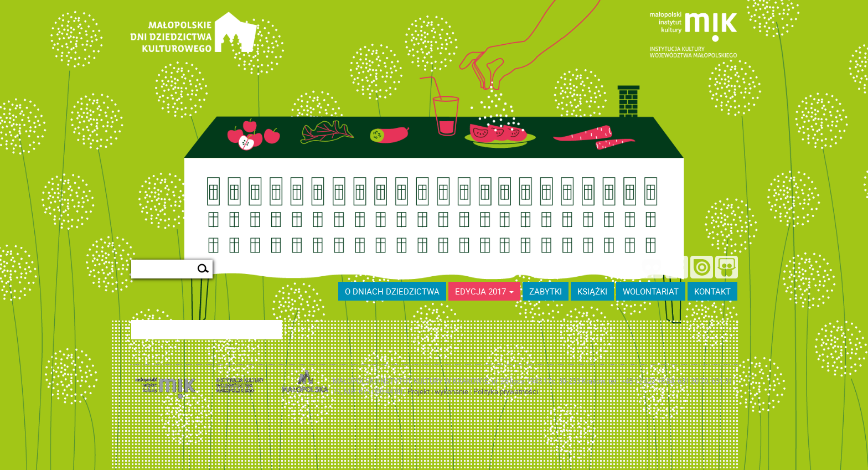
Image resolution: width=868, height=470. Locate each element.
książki (592, 291)
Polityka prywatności (506, 391)
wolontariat (651, 291)
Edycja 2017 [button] (484, 291)
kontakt (712, 291)
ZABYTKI (546, 291)
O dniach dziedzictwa (392, 291)
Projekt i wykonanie (439, 391)
